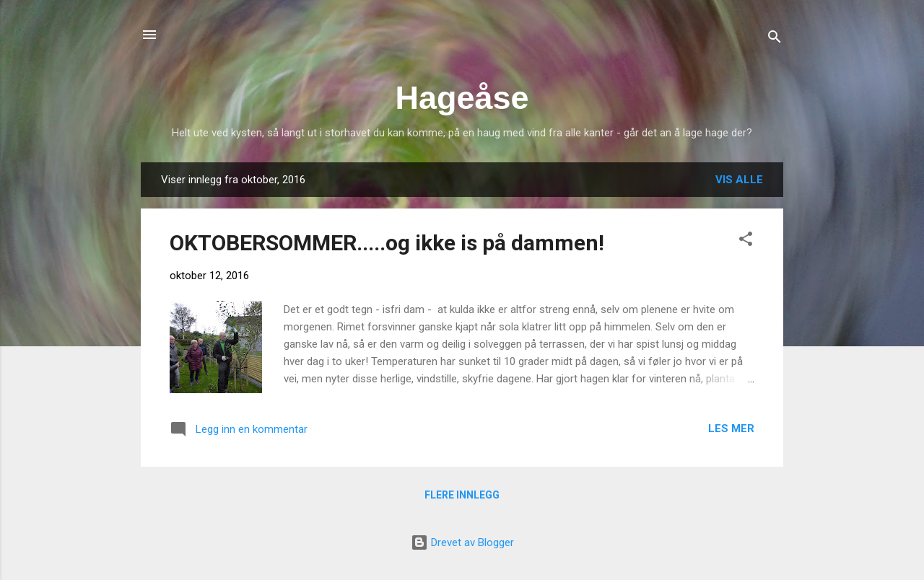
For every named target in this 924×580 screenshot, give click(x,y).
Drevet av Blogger (462, 542)
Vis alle (739, 180)
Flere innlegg (462, 495)
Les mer (731, 429)
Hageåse (462, 98)
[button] (746, 241)
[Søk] (775, 39)
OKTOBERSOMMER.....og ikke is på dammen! (387, 243)
